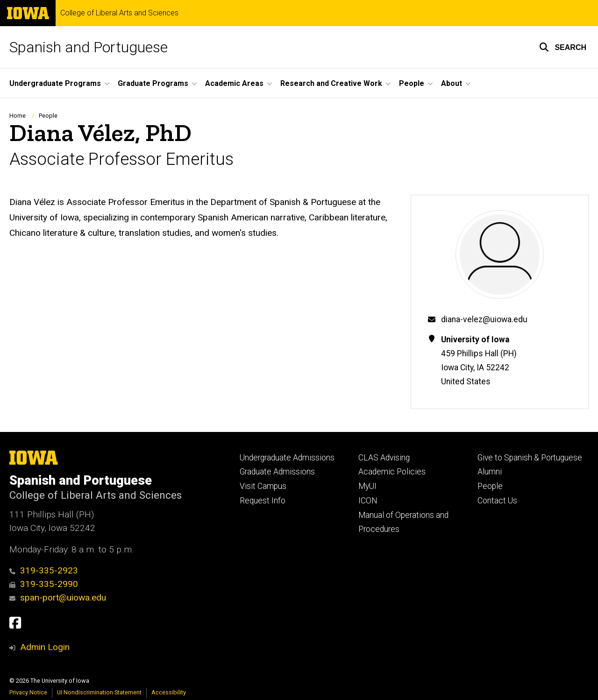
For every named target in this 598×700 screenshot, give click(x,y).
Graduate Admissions (277, 472)
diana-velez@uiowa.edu (484, 319)
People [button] (412, 83)
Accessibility (169, 692)
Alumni (490, 472)
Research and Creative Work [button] (331, 83)
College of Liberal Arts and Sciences (119, 13)
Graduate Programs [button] (153, 83)
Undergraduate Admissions (287, 458)
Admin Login (45, 647)
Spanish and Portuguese (89, 47)
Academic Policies (392, 472)
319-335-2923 (44, 570)
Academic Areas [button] (234, 83)
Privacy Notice (28, 692)
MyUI (367, 486)
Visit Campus (263, 486)
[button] (563, 47)
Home (18, 116)
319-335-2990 (44, 584)
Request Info (263, 501)
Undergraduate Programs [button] (55, 83)
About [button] (452, 83)
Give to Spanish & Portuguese (530, 458)
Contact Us (497, 501)
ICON (368, 501)
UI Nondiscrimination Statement (99, 692)
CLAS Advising (384, 458)
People (48, 116)
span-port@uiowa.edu (58, 597)
